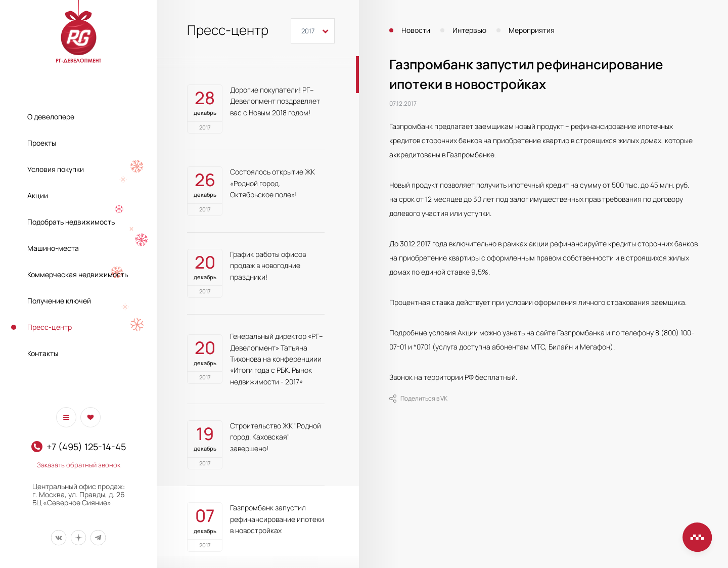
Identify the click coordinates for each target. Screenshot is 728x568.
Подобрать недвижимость (71, 222)
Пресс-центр (50, 327)
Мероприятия (532, 30)
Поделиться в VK (418, 399)
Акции (38, 195)
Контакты (43, 353)
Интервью (469, 30)
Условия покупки (56, 169)
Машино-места (53, 248)
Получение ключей (59, 301)
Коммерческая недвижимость (78, 274)
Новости (416, 30)
